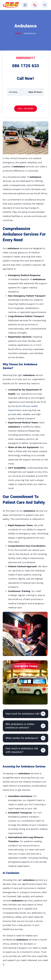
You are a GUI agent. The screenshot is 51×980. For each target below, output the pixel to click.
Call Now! (26, 79)
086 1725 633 (26, 66)
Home (18, 33)
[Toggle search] (45, 5)
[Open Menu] (25, 5)
